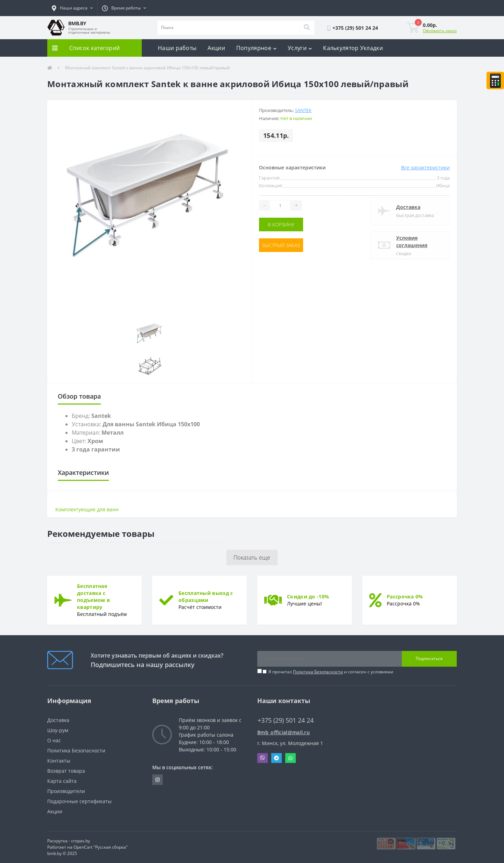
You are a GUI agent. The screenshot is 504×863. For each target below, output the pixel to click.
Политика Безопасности (318, 672)
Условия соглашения (412, 241)
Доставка (408, 207)
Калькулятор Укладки (353, 48)
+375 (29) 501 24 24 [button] (286, 720)
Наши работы (177, 48)
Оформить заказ (440, 31)
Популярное (256, 48)
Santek (303, 110)
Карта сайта (62, 781)
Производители (66, 791)
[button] (72, 8)
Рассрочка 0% (405, 597)
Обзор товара (79, 396)
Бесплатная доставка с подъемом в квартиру (93, 597)
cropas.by (80, 841)
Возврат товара (66, 771)
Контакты (59, 761)
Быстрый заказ (281, 245)
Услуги (300, 48)
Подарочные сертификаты (79, 801)
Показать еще (252, 557)
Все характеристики (425, 167)
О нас (54, 740)
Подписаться (429, 658)
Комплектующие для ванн (87, 509)
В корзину (281, 224)
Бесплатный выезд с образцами (206, 597)
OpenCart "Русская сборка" (101, 847)
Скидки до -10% (308, 597)
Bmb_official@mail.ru (283, 732)
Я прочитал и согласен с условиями (331, 672)
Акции (216, 48)
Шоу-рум (58, 730)
